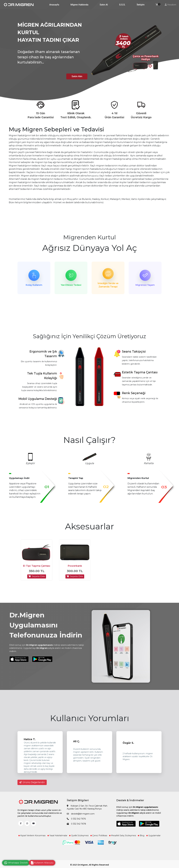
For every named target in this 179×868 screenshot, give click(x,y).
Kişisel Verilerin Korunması (32, 838)
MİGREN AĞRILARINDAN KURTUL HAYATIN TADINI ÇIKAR (50, 32)
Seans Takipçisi (134, 352)
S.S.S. (122, 5)
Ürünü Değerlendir (32, 785)
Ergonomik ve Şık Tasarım (43, 355)
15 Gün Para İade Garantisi (41, 115)
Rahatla (149, 464)
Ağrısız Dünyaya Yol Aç (90, 248)
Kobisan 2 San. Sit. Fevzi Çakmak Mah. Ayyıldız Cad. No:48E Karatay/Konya (87, 810)
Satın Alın (75, 76)
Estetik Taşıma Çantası (140, 373)
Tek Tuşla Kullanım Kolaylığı (42, 377)
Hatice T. (30, 742)
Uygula (89, 464)
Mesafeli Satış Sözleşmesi (123, 838)
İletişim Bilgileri (78, 803)
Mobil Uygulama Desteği (38, 400)
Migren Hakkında (79, 5)
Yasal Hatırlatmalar (57, 838)
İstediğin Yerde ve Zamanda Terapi (108, 285)
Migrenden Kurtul (89, 237)
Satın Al (104, 5)
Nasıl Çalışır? (89, 441)
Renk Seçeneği (134, 394)
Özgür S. (128, 745)
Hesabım (172, 5)
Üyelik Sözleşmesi (79, 838)
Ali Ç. (77, 744)
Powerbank (75, 568)
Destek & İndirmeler (130, 803)
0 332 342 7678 (76, 826)
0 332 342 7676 (76, 821)
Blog (141, 838)
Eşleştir (30, 464)
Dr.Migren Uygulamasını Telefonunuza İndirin (46, 628)
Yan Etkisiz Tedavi (71, 285)
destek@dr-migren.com (81, 816)
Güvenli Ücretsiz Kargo (141, 115)
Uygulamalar (153, 838)
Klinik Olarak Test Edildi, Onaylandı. (76, 115)
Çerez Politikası (99, 838)
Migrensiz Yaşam (145, 285)
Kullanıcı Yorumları (90, 721)
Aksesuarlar (89, 527)
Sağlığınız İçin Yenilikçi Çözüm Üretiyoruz (90, 337)
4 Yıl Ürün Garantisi (114, 115)
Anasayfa (54, 5)
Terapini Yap (76, 479)
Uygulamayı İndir (19, 479)
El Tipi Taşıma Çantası (37, 568)
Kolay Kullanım (34, 285)
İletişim (141, 5)
